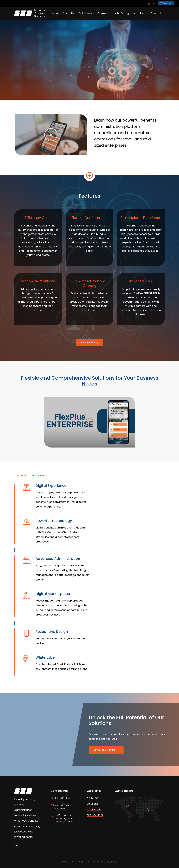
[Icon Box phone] (65, 800)
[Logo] (20, 13)
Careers (103, 13)
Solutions (85, 13)
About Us (68, 13)
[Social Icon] (17, 845)
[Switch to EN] (149, 3)
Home (54, 13)
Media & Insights (123, 13)
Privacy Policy (110, 861)
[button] (51, 135)
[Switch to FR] (154, 3)
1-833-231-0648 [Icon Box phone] (63, 798)
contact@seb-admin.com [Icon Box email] (62, 807)
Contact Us (158, 13)
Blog (143, 13)
